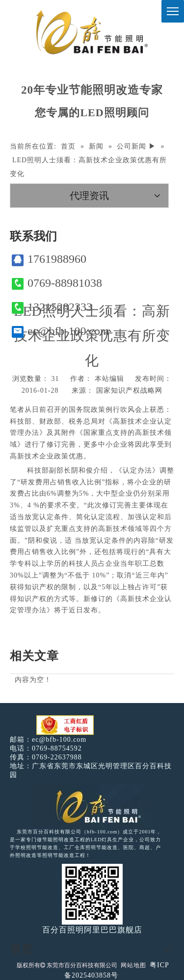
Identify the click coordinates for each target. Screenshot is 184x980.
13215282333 (52, 307)
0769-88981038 (57, 283)
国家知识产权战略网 (129, 390)
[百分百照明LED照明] (92, 806)
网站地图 (133, 965)
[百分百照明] (92, 32)
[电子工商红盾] (65, 725)
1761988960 (49, 259)
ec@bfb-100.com (61, 331)
